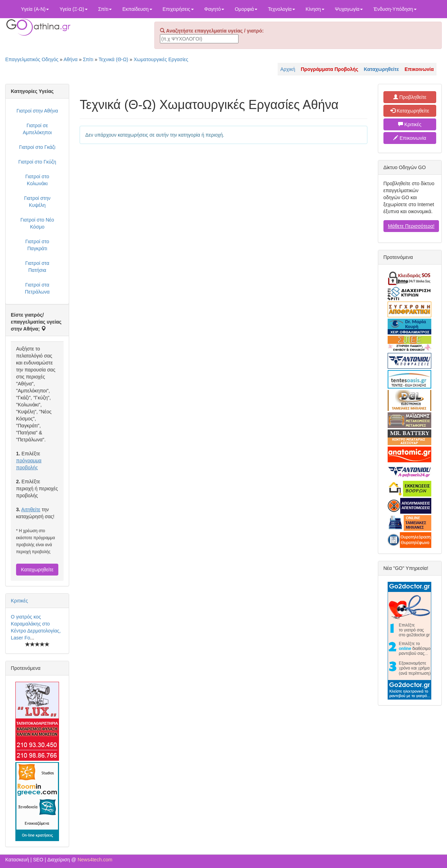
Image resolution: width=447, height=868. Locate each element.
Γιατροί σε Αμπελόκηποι (37, 129)
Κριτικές (19, 601)
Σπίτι (105, 9)
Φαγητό (214, 9)
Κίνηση (315, 9)
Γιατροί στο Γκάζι (37, 147)
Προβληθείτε (410, 97)
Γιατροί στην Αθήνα (37, 111)
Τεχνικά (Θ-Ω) (113, 59)
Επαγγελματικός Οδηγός (32, 59)
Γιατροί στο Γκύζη (37, 162)
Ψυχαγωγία (349, 9)
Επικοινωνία (410, 138)
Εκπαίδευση (137, 9)
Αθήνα (71, 59)
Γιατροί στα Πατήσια (37, 267)
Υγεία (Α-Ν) (35, 9)
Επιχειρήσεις (178, 9)
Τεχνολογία (281, 9)
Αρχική (288, 69)
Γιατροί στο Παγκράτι (37, 245)
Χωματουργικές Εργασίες (161, 59)
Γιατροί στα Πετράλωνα (37, 288)
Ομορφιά (246, 9)
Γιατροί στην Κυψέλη (37, 202)
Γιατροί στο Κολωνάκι (37, 180)
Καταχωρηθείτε (37, 570)
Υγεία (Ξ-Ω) (74, 9)
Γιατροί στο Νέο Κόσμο (37, 223)
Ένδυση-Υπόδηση (395, 9)
